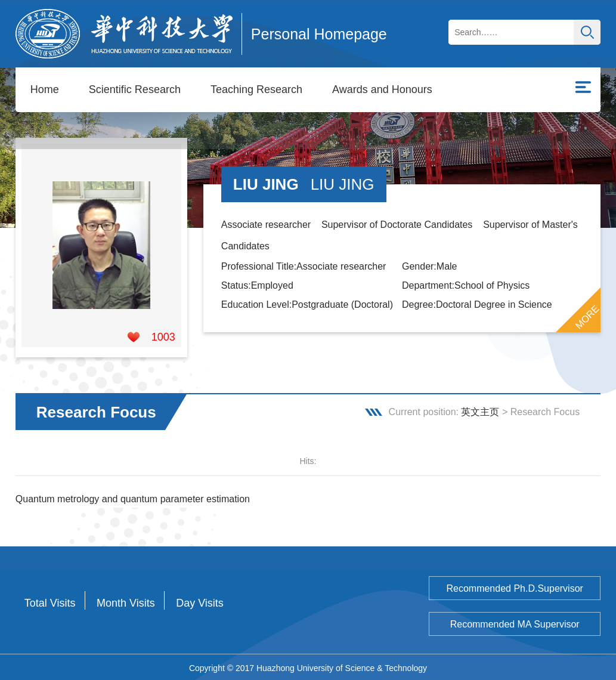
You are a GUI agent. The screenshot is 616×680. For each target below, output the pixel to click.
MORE (587, 316)
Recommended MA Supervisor (515, 622)
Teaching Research (256, 89)
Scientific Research (135, 89)
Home (45, 89)
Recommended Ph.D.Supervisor (514, 587)
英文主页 (480, 410)
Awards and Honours (382, 89)
